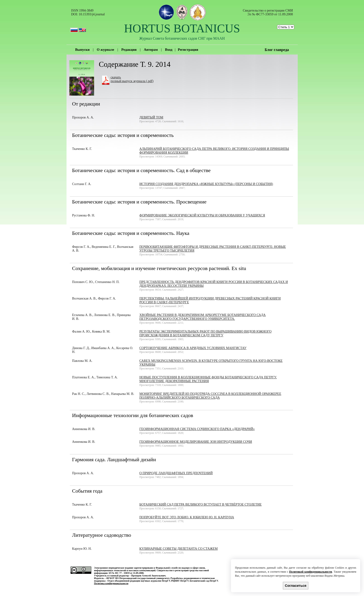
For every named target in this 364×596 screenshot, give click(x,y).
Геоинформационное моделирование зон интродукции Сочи (196, 442)
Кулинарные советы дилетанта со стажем (179, 549)
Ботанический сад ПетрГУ (204, 581)
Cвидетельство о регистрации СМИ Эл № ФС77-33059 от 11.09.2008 (268, 12)
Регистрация (188, 50)
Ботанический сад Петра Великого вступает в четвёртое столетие (201, 505)
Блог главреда (277, 50)
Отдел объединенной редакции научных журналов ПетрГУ (139, 581)
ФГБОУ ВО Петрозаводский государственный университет (138, 578)
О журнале (105, 50)
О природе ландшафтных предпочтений (176, 473)
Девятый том (151, 117)
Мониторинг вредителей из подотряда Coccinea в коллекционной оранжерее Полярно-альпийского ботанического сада (210, 396)
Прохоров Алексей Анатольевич (148, 576)
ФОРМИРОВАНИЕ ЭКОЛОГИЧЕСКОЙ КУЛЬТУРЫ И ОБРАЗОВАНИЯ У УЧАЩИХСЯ (202, 215)
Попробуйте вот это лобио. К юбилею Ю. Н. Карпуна (187, 517)
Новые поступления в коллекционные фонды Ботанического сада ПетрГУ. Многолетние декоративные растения (208, 379)
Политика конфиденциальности (111, 583)
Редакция (129, 50)
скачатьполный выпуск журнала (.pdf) (132, 79)
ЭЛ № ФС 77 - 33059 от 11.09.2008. (126, 573)
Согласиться (296, 586)
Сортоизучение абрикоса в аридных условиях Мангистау (193, 348)
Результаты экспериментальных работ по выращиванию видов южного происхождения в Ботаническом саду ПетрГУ (205, 333)
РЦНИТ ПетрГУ (180, 581)
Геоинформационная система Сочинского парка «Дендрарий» (197, 429)
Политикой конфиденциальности (310, 572)
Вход (169, 50)
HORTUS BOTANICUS (182, 28)
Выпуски (82, 50)
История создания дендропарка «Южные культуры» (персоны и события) (206, 184)
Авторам (151, 50)
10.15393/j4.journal (92, 14)
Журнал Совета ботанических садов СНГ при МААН (182, 38)
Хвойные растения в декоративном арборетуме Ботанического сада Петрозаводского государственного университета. (203, 317)
